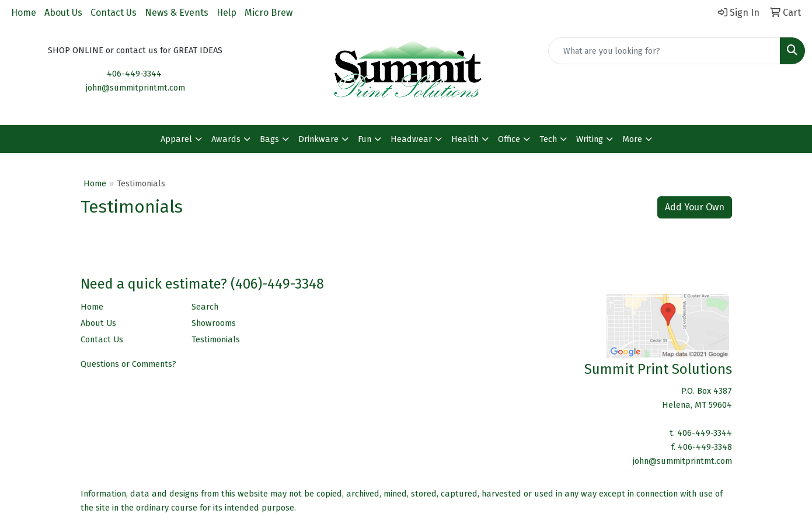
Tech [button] (548, 139)
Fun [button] (365, 139)
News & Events (177, 13)
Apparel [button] (176, 139)
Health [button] (465, 139)
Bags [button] (269, 139)
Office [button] (509, 139)
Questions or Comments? (128, 364)
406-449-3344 (134, 74)
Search (205, 307)
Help (226, 13)
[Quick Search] (664, 51)
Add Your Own (695, 207)
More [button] (632, 139)
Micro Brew (269, 13)
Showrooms (214, 323)
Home (24, 13)
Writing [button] (590, 139)
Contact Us (114, 13)
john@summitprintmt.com (135, 88)
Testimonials (216, 339)
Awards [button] (226, 139)
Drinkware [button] (318, 139)
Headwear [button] (411, 139)
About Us (63, 13)
